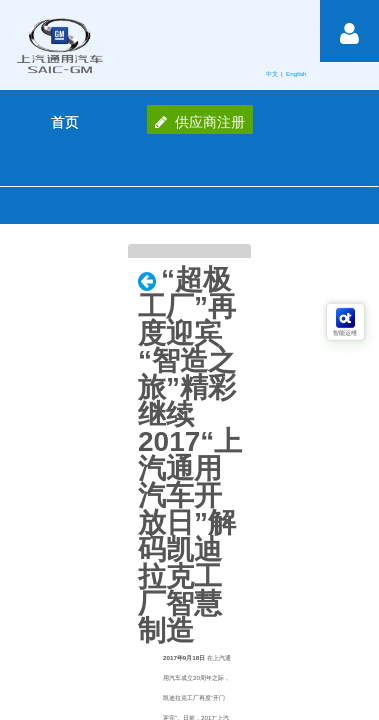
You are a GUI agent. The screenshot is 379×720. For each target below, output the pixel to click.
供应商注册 (200, 122)
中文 (273, 73)
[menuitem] (65, 122)
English (297, 73)
